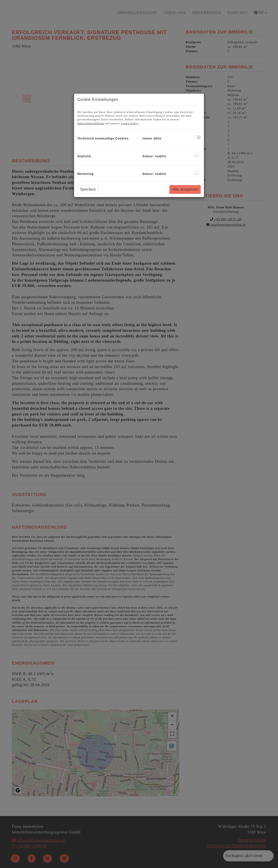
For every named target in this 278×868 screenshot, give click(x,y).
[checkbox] (198, 137)
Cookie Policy (130, 123)
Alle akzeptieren (185, 189)
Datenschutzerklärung (91, 123)
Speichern (88, 189)
